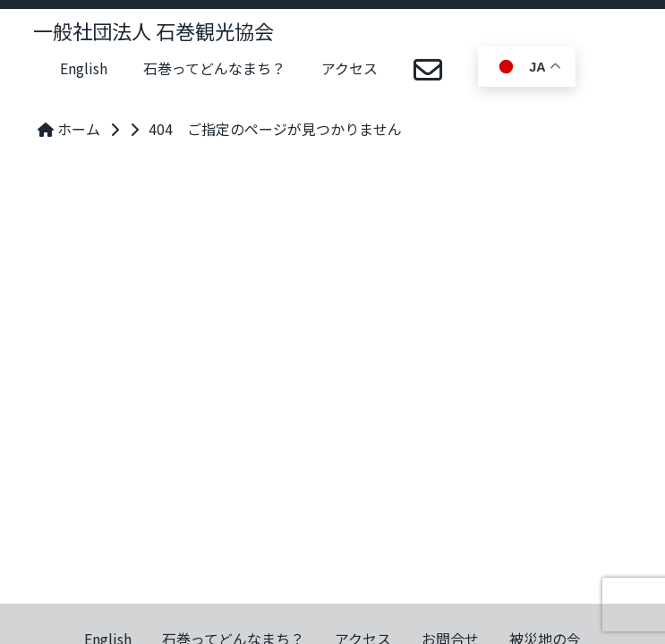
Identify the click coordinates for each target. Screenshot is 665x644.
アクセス (350, 68)
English (84, 68)
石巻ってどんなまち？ (214, 68)
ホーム (69, 129)
